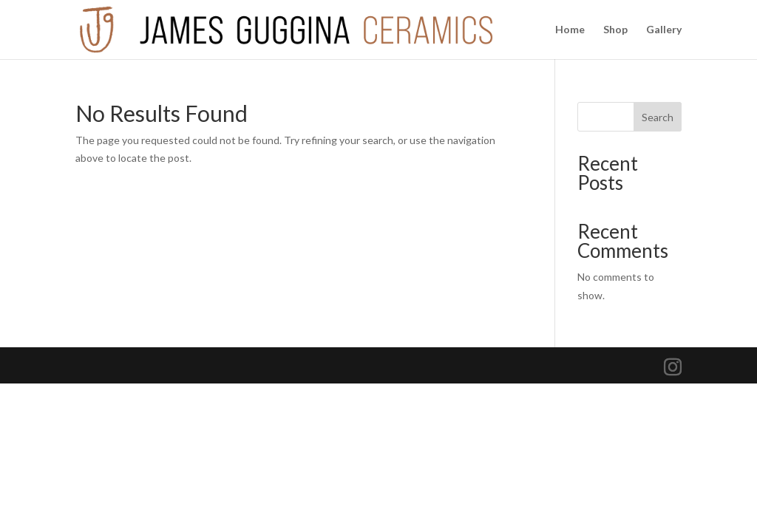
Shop (615, 30)
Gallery (664, 30)
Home (570, 30)
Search (658, 117)
